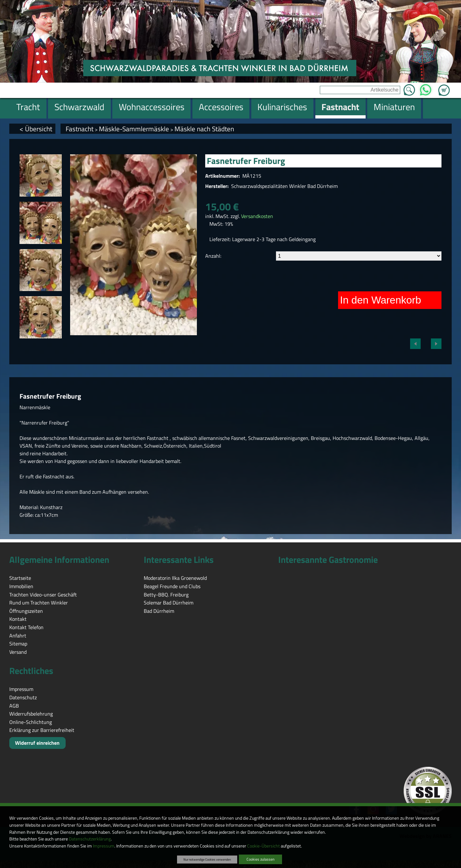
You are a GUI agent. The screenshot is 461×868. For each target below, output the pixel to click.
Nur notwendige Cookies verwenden (207, 859)
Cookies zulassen (260, 859)
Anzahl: (213, 256)
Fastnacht (80, 129)
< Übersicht (36, 129)
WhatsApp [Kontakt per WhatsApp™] (426, 88)
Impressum (104, 846)
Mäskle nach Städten (204, 129)
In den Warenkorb (380, 300)
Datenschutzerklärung (90, 839)
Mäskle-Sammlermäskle (134, 129)
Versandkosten (257, 216)
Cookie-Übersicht (263, 846)
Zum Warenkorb (444, 86)
